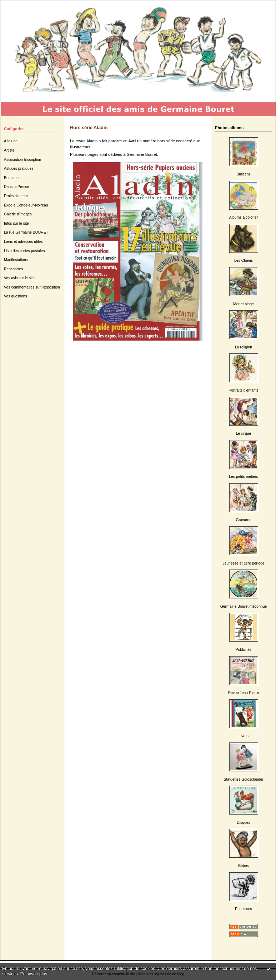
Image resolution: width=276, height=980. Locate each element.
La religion (244, 347)
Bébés (243, 866)
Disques (244, 823)
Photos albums (229, 128)
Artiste (9, 150)
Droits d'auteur (16, 196)
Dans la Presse (16, 187)
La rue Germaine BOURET (26, 232)
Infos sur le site (16, 223)
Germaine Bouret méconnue (244, 606)
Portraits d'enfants (243, 390)
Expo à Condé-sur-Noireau (26, 205)
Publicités (244, 650)
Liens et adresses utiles (23, 242)
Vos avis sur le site (19, 278)
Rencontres (13, 269)
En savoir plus (34, 974)
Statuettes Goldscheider (244, 779)
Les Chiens (244, 261)
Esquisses (243, 909)
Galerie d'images (18, 214)
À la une (11, 141)
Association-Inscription (22, 160)
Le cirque (244, 433)
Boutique (11, 178)
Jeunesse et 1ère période (243, 563)
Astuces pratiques (19, 169)
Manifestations (16, 260)
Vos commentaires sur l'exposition (32, 287)
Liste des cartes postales (24, 251)
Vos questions (16, 296)
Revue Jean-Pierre (244, 693)
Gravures (244, 520)
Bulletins (243, 174)
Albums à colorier (244, 217)
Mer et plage (244, 304)
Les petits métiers (243, 477)
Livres (244, 736)
